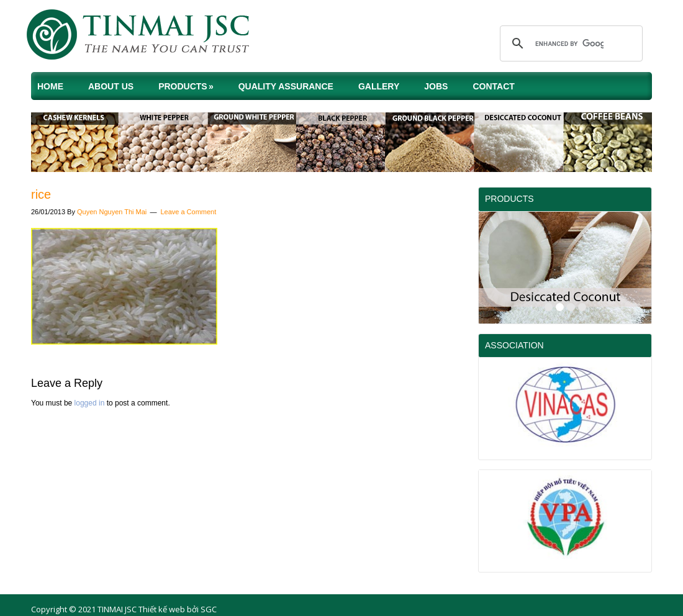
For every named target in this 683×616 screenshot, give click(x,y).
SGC (209, 609)
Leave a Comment (188, 212)
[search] (569, 43)
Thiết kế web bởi (169, 609)
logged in (90, 403)
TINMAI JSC (149, 37)
